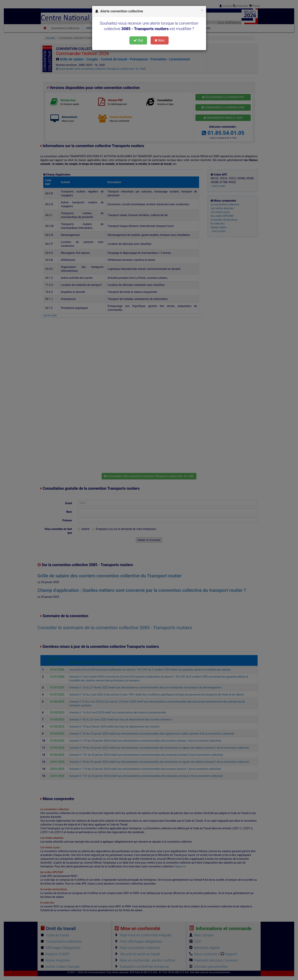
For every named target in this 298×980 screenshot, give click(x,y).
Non (160, 40)
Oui (138, 40)
